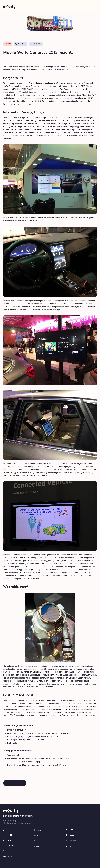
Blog (36, 841)
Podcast (38, 830)
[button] (93, 7)
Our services (8, 846)
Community (8, 851)
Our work (7, 840)
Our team (7, 830)
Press (37, 846)
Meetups (38, 836)
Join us (6, 835)
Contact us (8, 856)
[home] (23, 7)
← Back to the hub (15, 783)
